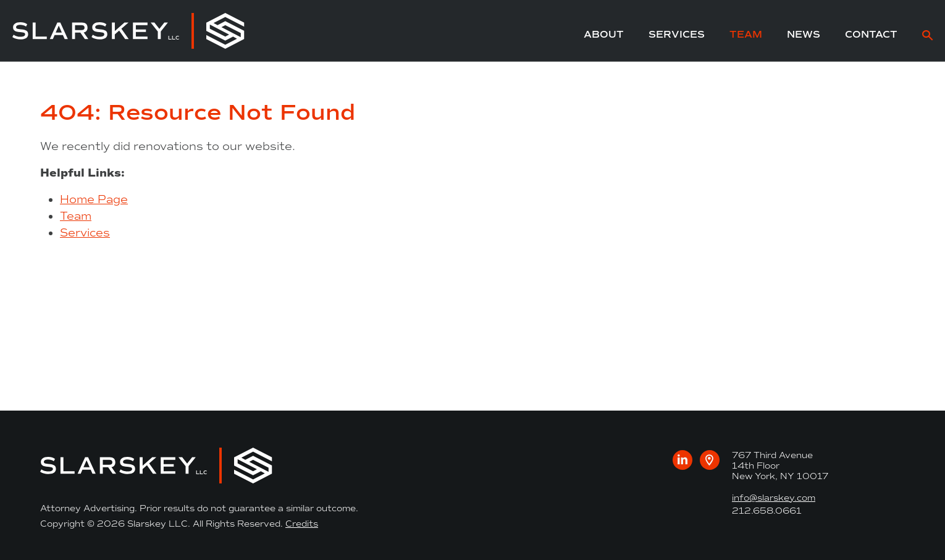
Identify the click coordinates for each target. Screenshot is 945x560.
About (604, 34)
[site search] (927, 37)
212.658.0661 (767, 511)
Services (677, 34)
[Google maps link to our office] (710, 460)
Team (746, 34)
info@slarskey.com (774, 498)
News (804, 34)
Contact (871, 34)
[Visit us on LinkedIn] (682, 460)
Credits (302, 524)
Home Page (94, 199)
